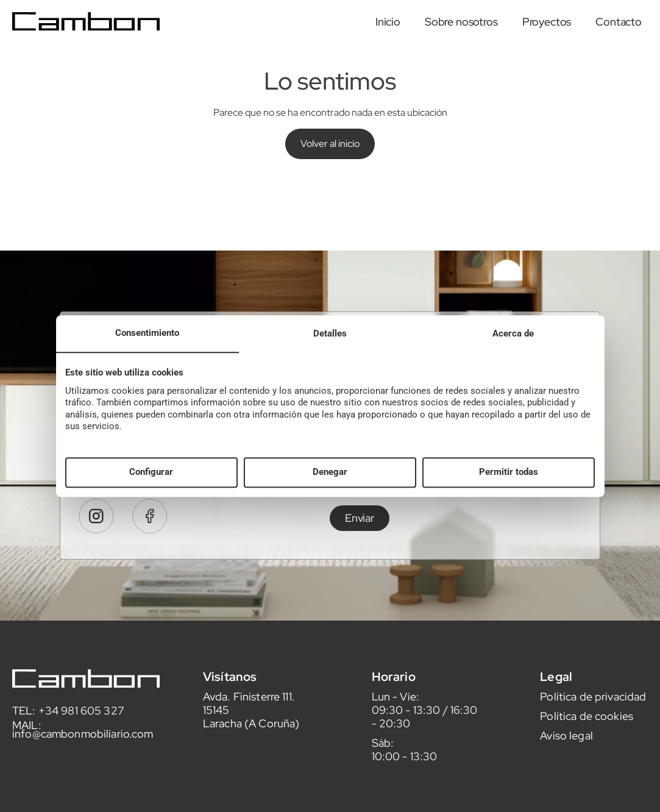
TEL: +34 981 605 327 (68, 735)
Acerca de (513, 333)
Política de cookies (587, 741)
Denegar (330, 472)
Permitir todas (509, 472)
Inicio (388, 22)
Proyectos (547, 22)
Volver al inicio (330, 144)
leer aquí (527, 515)
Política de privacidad (593, 721)
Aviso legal (566, 760)
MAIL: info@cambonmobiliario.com (83, 754)
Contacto (619, 22)
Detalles (330, 333)
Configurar (151, 472)
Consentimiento (147, 333)
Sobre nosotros (461, 22)
